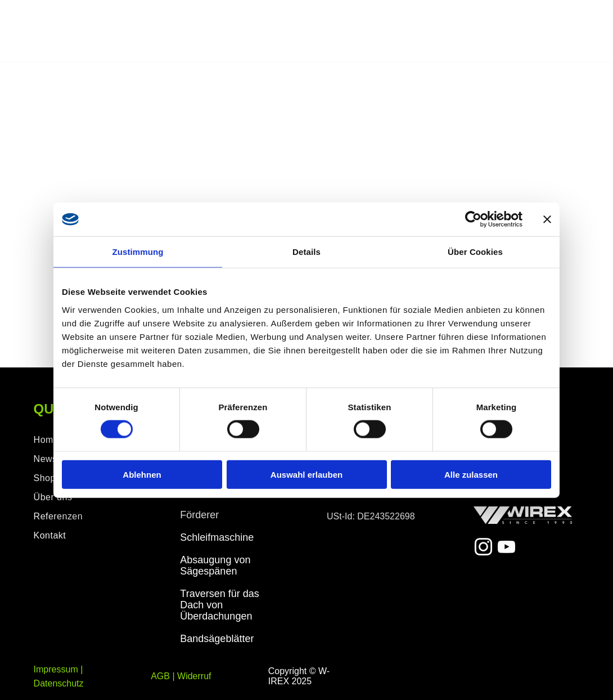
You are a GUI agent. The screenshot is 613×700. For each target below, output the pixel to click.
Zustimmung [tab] (138, 252)
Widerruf (194, 676)
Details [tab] (306, 252)
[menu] (588, 32)
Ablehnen (142, 474)
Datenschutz (59, 683)
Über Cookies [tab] (475, 252)
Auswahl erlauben (306, 474)
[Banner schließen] (547, 219)
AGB (160, 676)
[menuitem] (87, 517)
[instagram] (484, 549)
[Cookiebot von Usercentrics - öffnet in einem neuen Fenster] (473, 219)
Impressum (56, 669)
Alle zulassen (471, 474)
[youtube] (506, 549)
